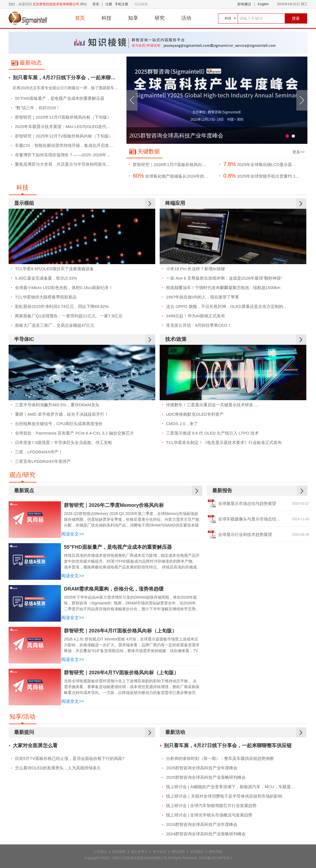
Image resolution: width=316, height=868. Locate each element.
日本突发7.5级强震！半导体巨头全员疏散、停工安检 (64, 442)
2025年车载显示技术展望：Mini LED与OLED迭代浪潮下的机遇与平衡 (67, 127)
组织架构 (119, 852)
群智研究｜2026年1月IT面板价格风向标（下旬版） (174, 164)
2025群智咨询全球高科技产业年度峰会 (176, 136)
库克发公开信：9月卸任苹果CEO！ (199, 325)
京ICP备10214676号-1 (215, 858)
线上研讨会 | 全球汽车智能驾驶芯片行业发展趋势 (211, 806)
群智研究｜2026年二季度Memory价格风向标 (114, 505)
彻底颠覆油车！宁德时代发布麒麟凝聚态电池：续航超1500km (223, 288)
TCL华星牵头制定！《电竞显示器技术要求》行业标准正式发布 (224, 442)
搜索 (296, 18)
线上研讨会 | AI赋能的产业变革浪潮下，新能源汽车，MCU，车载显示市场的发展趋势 (235, 787)
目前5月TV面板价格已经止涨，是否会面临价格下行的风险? (70, 758)
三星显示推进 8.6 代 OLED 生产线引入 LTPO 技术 (212, 433)
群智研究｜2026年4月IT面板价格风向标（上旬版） (120, 631)
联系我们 (197, 852)
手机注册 (121, 4)
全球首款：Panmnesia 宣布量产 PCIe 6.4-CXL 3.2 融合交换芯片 (74, 433)
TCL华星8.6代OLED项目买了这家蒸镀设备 (54, 269)
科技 (107, 18)
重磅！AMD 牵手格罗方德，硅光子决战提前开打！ (62, 414)
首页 (80, 18)
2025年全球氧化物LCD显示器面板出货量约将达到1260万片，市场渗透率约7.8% (264, 164)
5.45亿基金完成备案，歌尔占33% (46, 278)
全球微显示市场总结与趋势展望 (247, 503)
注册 (109, 4)
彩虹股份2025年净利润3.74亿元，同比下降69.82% (62, 306)
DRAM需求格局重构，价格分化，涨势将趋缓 (114, 589)
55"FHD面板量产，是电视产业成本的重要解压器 (60, 98)
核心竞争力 (139, 852)
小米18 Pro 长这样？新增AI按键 (195, 269)
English (263, 4)
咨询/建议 (244, 4)
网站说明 (178, 852)
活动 (186, 18)
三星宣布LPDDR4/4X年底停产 (43, 461)
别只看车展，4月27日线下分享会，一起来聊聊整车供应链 (67, 78)
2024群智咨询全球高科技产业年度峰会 (202, 824)
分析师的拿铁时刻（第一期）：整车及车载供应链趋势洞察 (220, 758)
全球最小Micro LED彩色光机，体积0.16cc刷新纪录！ (64, 288)
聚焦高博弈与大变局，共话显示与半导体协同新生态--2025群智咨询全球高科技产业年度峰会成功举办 (67, 164)
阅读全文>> (73, 534)
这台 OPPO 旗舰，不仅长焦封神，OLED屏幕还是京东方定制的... (226, 306)
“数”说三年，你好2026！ (37, 108)
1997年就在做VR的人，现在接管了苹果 (203, 297)
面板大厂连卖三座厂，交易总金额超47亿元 (55, 325)
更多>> (299, 152)
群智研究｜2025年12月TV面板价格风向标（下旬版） (64, 136)
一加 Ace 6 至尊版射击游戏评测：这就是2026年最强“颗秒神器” (224, 278)
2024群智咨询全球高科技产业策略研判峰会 (206, 834)
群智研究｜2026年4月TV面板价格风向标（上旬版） (121, 673)
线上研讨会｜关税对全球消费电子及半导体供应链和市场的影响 (224, 796)
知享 (133, 18)
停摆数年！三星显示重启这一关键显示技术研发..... (213, 405)
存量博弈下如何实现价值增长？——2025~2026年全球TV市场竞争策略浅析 (67, 155)
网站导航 (216, 852)
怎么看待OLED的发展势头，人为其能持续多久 (58, 768)
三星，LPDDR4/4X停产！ (39, 452)
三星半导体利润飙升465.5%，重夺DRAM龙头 (57, 405)
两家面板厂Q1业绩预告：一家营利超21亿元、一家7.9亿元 (69, 316)
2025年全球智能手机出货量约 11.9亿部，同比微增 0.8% (264, 176)
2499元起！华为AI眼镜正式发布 (195, 316)
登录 (96, 4)
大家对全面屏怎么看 (35, 746)
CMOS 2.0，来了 (182, 424)
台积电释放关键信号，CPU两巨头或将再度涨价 (59, 424)
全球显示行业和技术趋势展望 (245, 534)
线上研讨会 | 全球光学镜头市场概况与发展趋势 (209, 815)
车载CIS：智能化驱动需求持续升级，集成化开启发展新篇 (67, 145)
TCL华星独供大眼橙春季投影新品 (46, 297)
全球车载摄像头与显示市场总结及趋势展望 (257, 519)
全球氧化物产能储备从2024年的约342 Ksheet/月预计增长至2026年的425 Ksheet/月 (174, 176)
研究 (160, 18)
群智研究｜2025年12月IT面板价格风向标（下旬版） (63, 117)
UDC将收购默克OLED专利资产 (195, 414)
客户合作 (160, 852)
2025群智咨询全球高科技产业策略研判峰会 (206, 777)
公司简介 (100, 852)
